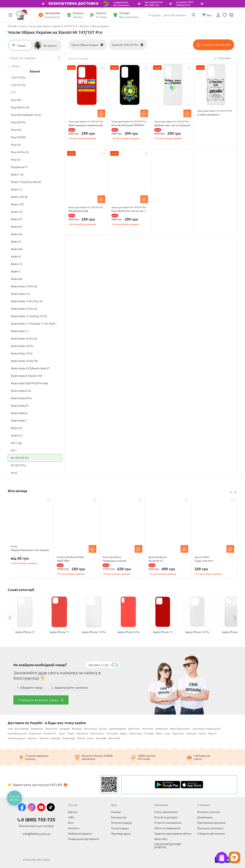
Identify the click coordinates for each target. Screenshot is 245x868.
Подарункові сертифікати (84, 839)
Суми (167, 733)
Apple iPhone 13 (25, 632)
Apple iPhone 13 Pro (94, 632)
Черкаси (32, 738)
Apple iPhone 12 (163, 632)
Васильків (114, 738)
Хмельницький (16, 738)
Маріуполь (82, 733)
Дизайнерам (205, 817)
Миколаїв (112, 733)
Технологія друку (122, 822)
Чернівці (56, 738)
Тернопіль (178, 733)
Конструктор (119, 817)
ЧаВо (71, 817)
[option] (31, 537)
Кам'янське (90, 729)
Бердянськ (37, 729)
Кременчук (35, 733)
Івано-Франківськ (180, 729)
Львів (71, 733)
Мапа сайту (161, 839)
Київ (10, 729)
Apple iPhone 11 (59, 632)
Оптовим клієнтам (208, 812)
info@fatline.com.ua (36, 834)
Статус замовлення (166, 812)
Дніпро (103, 729)
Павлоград (135, 733)
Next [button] (235, 493)
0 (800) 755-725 (38, 820)
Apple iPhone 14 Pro (197, 632)
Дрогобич (134, 729)
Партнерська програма (211, 822)
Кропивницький (17, 733)
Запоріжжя (161, 729)
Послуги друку (120, 828)
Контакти (73, 828)
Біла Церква (22, 729)
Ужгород (191, 733)
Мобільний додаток (80, 833)
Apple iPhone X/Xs (128, 632)
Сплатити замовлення (168, 822)
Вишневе (101, 738)
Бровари (65, 729)
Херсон (212, 733)
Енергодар (69, 738)
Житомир (148, 729)
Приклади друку (121, 833)
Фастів (81, 738)
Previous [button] (231, 493)
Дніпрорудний (118, 729)
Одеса (123, 733)
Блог (71, 822)
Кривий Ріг (50, 733)
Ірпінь (90, 738)
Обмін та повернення (167, 828)
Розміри (116, 812)
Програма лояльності (210, 828)
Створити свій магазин (211, 833)
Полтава (149, 733)
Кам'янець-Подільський (206, 729)
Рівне (159, 733)
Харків (202, 733)
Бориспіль (52, 729)
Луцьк (62, 733)
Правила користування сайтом (173, 833)
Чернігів (44, 738)
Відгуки (73, 812)
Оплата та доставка (166, 817)
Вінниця (77, 729)
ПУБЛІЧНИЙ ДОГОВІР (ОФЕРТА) (168, 846)
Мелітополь (97, 733)
